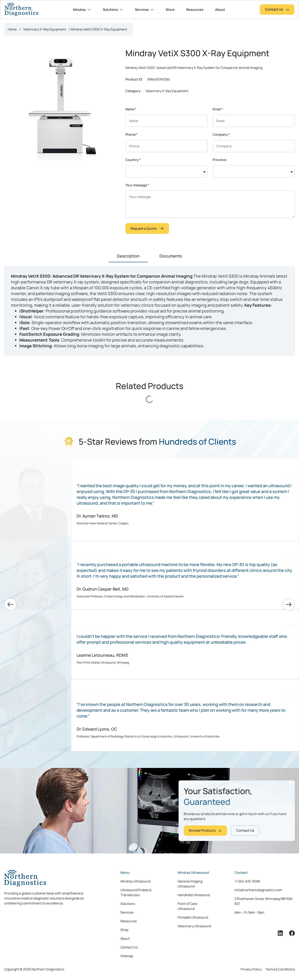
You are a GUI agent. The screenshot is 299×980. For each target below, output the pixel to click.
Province (219, 160)
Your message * (137, 185)
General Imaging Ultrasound (190, 884)
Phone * (132, 134)
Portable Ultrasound (193, 917)
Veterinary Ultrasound (194, 926)
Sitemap (127, 956)
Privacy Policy (251, 969)
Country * (133, 160)
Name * (131, 109)
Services (127, 912)
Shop (124, 930)
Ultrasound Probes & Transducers (136, 892)
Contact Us (129, 947)
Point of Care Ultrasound (187, 906)
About (125, 939)
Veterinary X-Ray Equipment (45, 29)
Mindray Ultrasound (135, 881)
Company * (221, 134)
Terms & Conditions (280, 969)
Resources (129, 921)
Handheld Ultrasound (194, 895)
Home (12, 29)
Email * (218, 109)
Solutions (128, 904)
